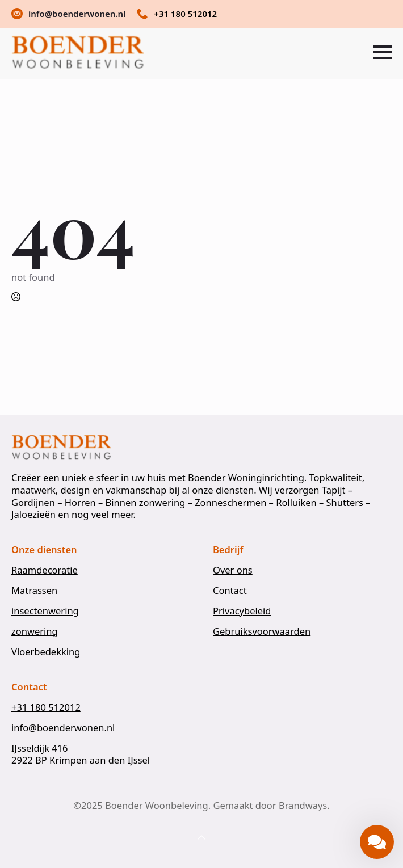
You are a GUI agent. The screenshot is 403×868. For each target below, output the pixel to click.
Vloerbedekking (46, 652)
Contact (230, 591)
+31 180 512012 (46, 707)
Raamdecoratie (45, 570)
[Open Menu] (383, 52)
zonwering (35, 631)
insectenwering (45, 611)
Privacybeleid (242, 611)
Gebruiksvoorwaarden (262, 631)
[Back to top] (201, 838)
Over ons (233, 570)
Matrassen (34, 591)
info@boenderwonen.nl (63, 728)
